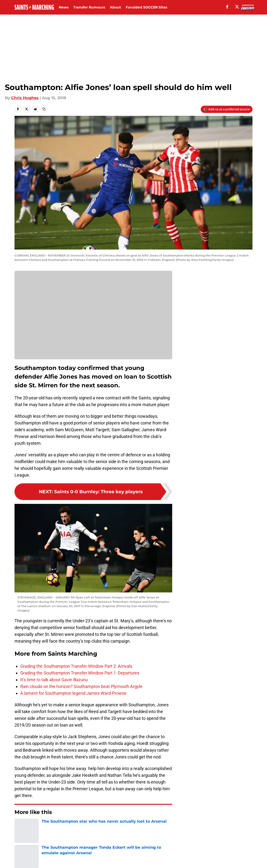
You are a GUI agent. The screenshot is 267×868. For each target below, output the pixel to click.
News (64, 7)
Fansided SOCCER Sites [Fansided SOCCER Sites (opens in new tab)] (146, 7)
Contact (131, 839)
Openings (87, 839)
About (115, 7)
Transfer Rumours (89, 7)
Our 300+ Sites (189, 839)
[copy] (44, 109)
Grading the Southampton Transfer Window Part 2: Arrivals (76, 666)
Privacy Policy (91, 848)
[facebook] (227, 7)
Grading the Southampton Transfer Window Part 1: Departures (80, 673)
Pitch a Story (25, 848)
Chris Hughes (25, 98)
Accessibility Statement (36, 857)
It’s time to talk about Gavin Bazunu (54, 680)
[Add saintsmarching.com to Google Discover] (227, 109)
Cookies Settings (93, 318)
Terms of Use (136, 848)
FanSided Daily (237, 839)
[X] (237, 7)
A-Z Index (87, 857)
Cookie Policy (188, 848)
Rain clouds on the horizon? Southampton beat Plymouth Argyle (81, 686)
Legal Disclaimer (238, 848)
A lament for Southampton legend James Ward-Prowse (73, 693)
